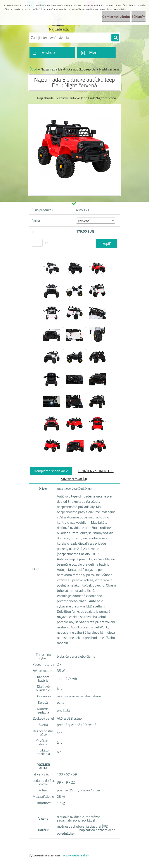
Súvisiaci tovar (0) (74, 479)
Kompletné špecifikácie (51, 471)
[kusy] (37, 243)
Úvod (33, 69)
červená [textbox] (84, 221)
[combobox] (96, 221)
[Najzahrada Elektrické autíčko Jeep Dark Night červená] (52, 259)
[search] (115, 38)
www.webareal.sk (76, 855)
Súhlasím (139, 17)
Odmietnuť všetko (116, 17)
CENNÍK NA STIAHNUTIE (96, 471)
